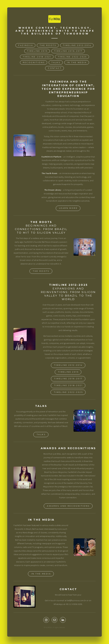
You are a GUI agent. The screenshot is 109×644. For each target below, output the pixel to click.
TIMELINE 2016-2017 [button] (68, 51)
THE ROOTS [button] (48, 45)
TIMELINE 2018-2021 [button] (37, 57)
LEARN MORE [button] (68, 208)
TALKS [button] (56, 62)
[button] (46, 620)
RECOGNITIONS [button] (34, 62)
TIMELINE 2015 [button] (37, 51)
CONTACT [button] (55, 68)
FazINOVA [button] (26, 45)
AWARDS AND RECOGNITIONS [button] (68, 506)
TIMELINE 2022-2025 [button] (72, 57)
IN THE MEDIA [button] (77, 62)
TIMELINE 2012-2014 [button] (77, 45)
